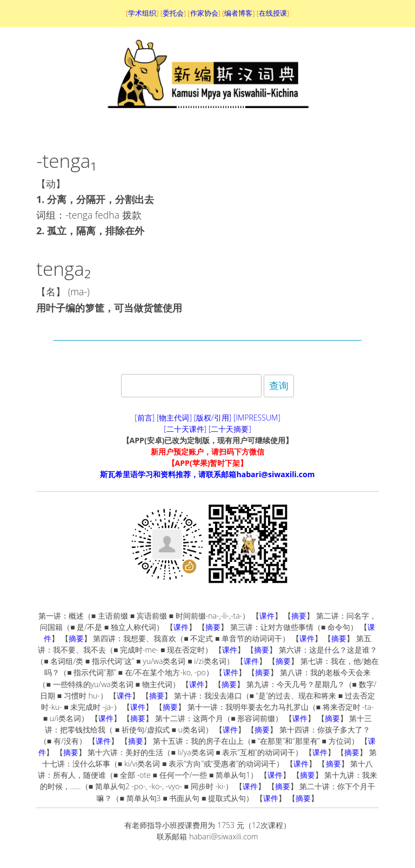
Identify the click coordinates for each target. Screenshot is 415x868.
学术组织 (142, 13)
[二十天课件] (185, 429)
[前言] (145, 418)
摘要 (299, 616)
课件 (267, 616)
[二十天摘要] (230, 429)
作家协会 (204, 13)
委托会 (173, 13)
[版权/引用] (213, 418)
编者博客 (238, 13)
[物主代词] (174, 418)
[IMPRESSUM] (257, 418)
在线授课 (273, 13)
